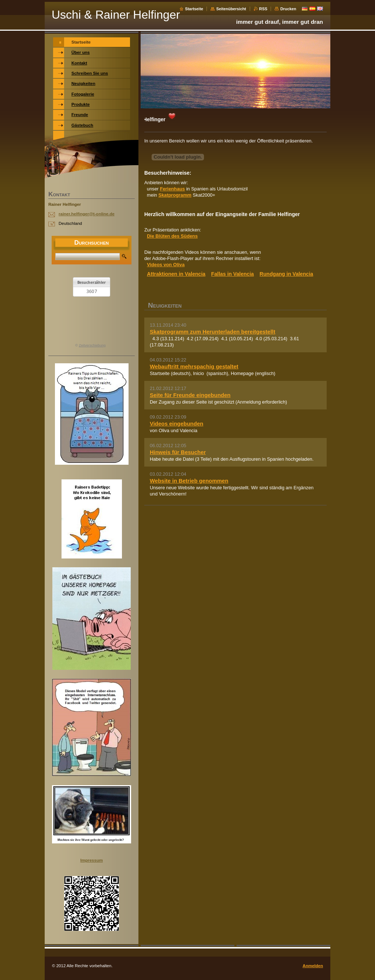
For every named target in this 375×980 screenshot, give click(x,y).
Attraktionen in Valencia (176, 274)
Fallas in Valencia (233, 274)
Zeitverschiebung (92, 345)
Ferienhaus (172, 189)
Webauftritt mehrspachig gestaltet (194, 366)
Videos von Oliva (166, 265)
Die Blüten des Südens (172, 236)
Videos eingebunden (177, 424)
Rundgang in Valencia (286, 274)
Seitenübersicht (231, 9)
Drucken (288, 9)
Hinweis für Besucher (178, 452)
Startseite (194, 9)
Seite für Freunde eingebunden (190, 395)
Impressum (91, 860)
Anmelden (313, 966)
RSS (263, 9)
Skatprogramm (175, 195)
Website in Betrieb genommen (189, 481)
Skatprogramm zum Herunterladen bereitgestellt (213, 332)
